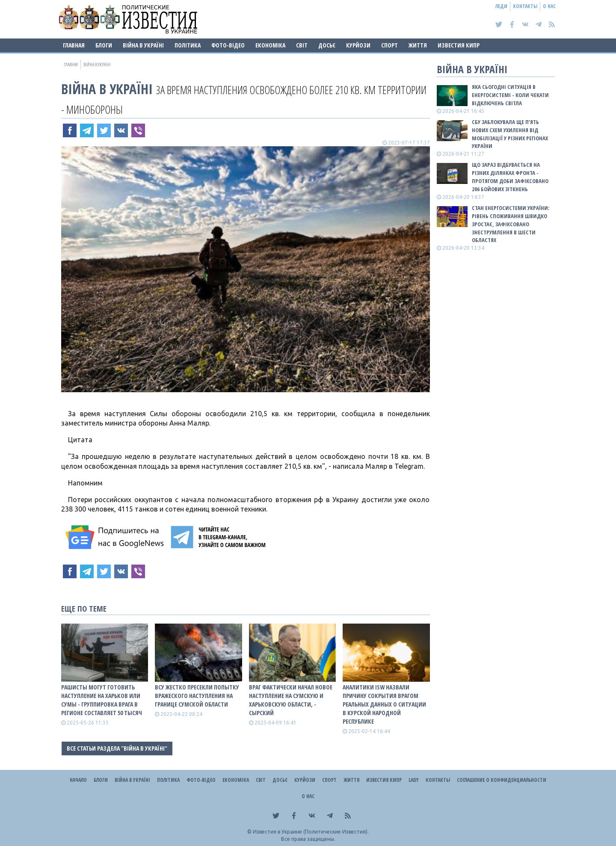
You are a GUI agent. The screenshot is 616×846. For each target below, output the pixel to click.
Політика (188, 45)
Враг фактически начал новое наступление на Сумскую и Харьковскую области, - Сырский (291, 700)
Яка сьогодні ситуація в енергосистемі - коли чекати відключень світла (510, 95)
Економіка (270, 45)
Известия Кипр (459, 45)
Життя (418, 45)
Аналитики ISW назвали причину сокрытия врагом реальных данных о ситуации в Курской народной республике (384, 704)
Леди (501, 6)
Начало (78, 780)
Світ (302, 45)
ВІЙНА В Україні (143, 45)
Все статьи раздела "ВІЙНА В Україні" (117, 748)
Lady (414, 780)
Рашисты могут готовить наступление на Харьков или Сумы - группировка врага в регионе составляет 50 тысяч (102, 700)
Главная (74, 45)
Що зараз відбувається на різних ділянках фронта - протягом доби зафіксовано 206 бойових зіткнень (510, 177)
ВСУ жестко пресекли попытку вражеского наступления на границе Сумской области (197, 696)
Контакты (525, 6)
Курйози (358, 45)
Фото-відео (228, 45)
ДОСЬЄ (327, 45)
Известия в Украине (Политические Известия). (311, 832)
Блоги (104, 45)
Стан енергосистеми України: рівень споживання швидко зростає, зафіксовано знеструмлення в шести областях (511, 224)
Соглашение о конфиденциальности (502, 780)
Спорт (389, 45)
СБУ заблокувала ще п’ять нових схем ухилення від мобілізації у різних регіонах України (510, 134)
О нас (549, 6)
